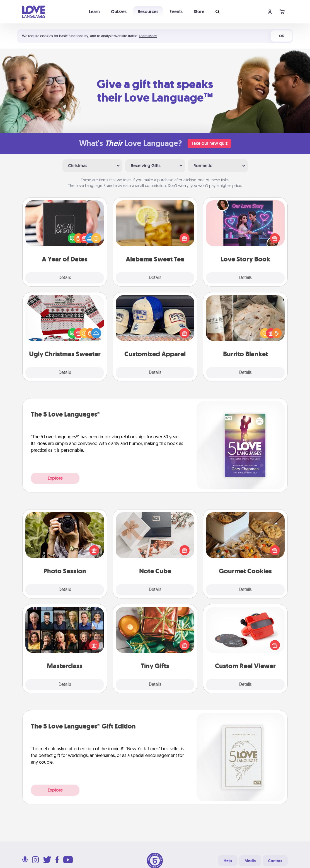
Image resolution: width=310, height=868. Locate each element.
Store (199, 12)
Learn (94, 12)
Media (250, 861)
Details (65, 278)
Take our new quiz (209, 143)
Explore (55, 478)
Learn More (148, 36)
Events (176, 12)
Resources (148, 12)
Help (228, 861)
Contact (275, 861)
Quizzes (119, 12)
